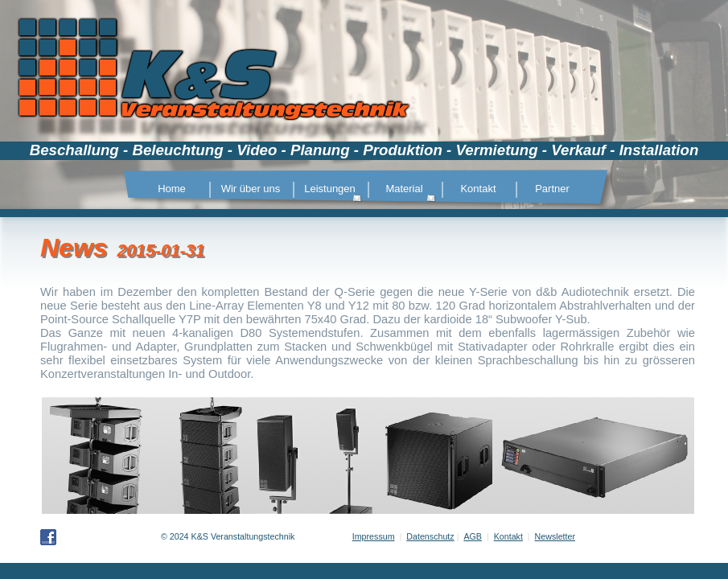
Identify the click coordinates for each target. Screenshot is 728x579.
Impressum (374, 536)
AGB (473, 536)
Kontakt (508, 536)
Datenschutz (430, 536)
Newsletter (555, 536)
